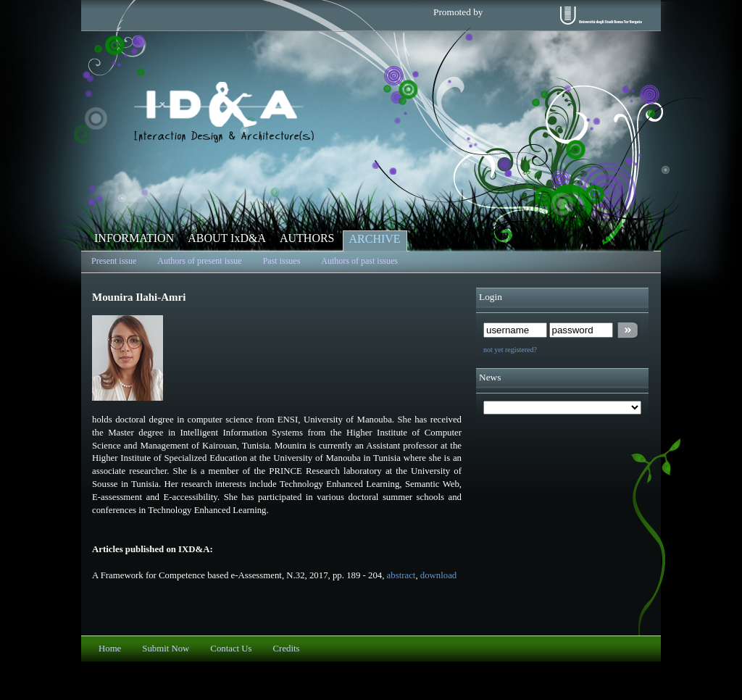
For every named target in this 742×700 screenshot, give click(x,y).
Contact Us (231, 649)
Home (110, 649)
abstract (401, 575)
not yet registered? (510, 350)
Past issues (282, 261)
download (438, 575)
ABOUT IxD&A (227, 238)
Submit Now (166, 649)
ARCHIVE (375, 239)
